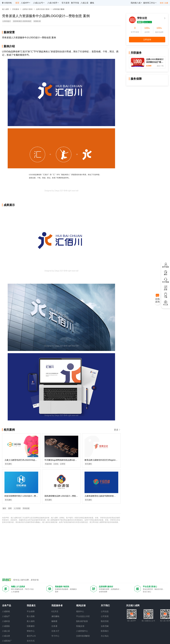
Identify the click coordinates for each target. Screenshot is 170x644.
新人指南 (31, 616)
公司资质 (105, 616)
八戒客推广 (7, 641)
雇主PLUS (31, 636)
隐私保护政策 (82, 621)
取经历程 (105, 621)
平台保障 (31, 611)
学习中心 (55, 636)
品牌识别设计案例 (43, 9)
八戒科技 (6, 621)
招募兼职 (31, 626)
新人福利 (31, 621)
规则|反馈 (81, 605)
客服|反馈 (80, 626)
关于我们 (105, 605)
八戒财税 (6, 611)
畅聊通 (54, 621)
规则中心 (80, 611)
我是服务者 (57, 605)
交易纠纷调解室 (83, 636)
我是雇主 (31, 605)
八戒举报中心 (82, 631)
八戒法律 (6, 636)
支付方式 (31, 641)
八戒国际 (6, 626)
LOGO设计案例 (59, 9)
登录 (161, 3)
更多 (117, 430)
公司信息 (105, 611)
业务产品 (7, 605)
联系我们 (105, 631)
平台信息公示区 (83, 616)
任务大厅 (55, 631)
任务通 (54, 626)
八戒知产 (6, 616)
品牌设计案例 (27, 9)
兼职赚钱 (55, 616)
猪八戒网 (5, 9)
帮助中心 (31, 631)
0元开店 (55, 611)
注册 (166, 3)
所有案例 (16, 9)
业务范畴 (105, 626)
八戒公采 (6, 631)
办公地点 (105, 636)
